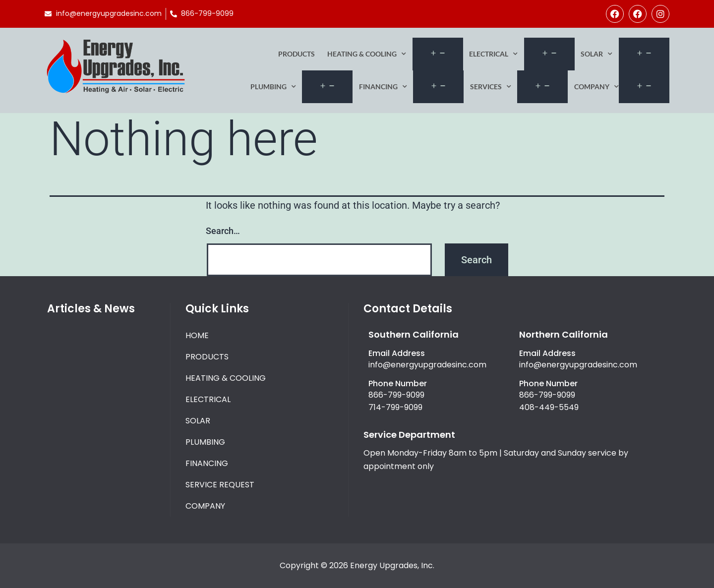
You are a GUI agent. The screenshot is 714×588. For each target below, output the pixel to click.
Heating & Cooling (367, 54)
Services (491, 87)
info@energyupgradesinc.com (427, 365)
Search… (223, 231)
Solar (596, 54)
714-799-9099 (395, 407)
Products (297, 54)
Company (596, 87)
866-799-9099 (396, 395)
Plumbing (273, 87)
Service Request (220, 485)
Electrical (493, 54)
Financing (383, 87)
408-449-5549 (549, 407)
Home (197, 335)
